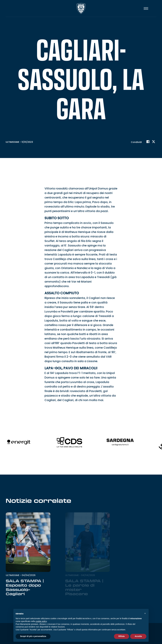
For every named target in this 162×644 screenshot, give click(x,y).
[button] (145, 613)
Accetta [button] (138, 636)
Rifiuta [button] (122, 636)
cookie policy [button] (41, 621)
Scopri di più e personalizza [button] (33, 636)
